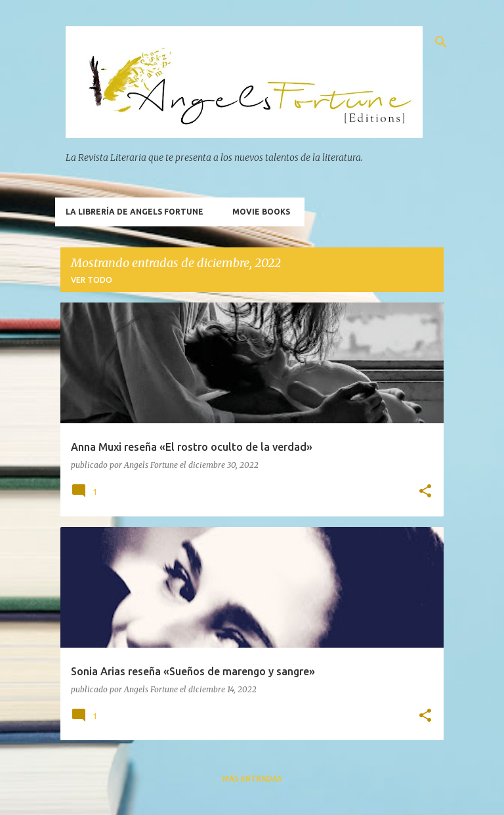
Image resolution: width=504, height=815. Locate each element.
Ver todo (92, 280)
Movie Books (261, 212)
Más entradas (252, 779)
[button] (425, 492)
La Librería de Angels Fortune (135, 212)
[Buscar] (441, 42)
